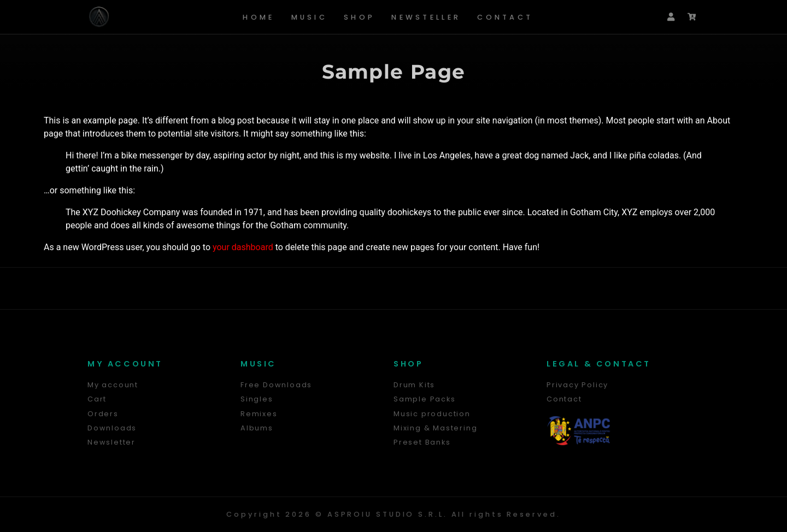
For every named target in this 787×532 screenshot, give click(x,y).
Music (310, 17)
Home (259, 17)
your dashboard (243, 247)
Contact (505, 17)
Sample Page (393, 72)
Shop (359, 17)
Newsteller (426, 17)
